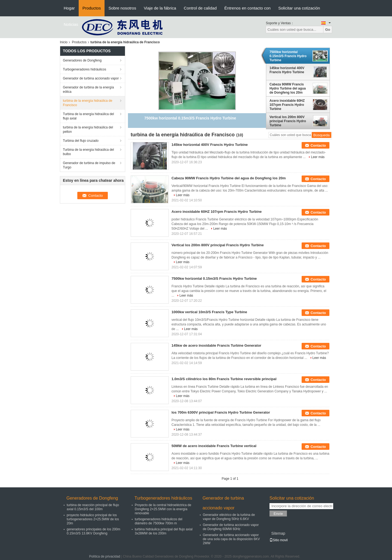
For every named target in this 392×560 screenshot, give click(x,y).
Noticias (71, 24)
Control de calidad (200, 8)
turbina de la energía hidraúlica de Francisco (88, 103)
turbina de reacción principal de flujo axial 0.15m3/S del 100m (93, 507)
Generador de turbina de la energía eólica (88, 90)
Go (328, 30)
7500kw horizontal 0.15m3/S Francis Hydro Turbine (288, 56)
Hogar (69, 8)
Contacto (318, 145)
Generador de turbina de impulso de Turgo (89, 165)
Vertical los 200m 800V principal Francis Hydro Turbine (288, 121)
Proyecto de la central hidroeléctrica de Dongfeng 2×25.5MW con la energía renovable (163, 509)
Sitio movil (279, 540)
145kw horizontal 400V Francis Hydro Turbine (287, 70)
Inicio (64, 42)
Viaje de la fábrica (160, 8)
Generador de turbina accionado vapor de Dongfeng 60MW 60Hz (231, 527)
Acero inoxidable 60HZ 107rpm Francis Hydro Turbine (287, 105)
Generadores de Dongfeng (82, 60)
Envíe (278, 514)
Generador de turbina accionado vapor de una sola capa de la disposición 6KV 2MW (231, 539)
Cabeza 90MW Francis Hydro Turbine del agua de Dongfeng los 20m (288, 88)
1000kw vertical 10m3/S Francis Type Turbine (209, 312)
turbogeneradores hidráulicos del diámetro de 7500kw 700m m (159, 521)
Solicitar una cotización (299, 8)
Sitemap (278, 533)
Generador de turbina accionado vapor (91, 78)
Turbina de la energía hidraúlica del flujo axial (88, 116)
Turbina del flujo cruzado (81, 141)
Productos (92, 8)
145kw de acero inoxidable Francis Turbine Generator (216, 345)
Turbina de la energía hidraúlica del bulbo (88, 152)
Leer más (318, 157)
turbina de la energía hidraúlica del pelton (88, 130)
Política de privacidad (105, 556)
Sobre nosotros (122, 8)
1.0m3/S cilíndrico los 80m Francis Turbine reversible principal (224, 379)
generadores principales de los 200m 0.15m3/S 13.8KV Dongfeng (94, 531)
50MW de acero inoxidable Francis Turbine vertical (214, 446)
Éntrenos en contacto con (247, 8)
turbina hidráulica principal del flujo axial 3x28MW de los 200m (164, 531)
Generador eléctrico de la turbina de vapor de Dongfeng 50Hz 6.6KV (229, 517)
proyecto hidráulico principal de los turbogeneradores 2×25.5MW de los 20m (93, 519)
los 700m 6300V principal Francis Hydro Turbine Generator (221, 412)
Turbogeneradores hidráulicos (85, 69)
